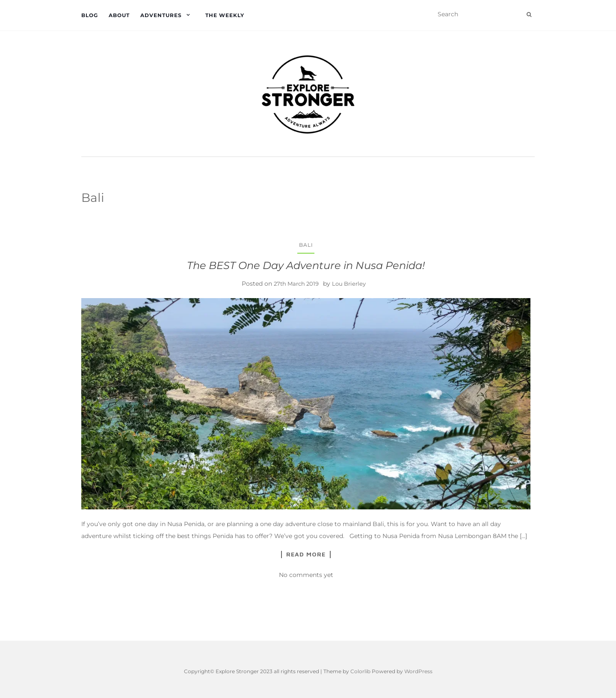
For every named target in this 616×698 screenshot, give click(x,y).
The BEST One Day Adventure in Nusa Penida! (306, 265)
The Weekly (225, 15)
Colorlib (360, 671)
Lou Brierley (349, 284)
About (119, 15)
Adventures (161, 15)
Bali (306, 245)
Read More (306, 554)
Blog (90, 15)
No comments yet (306, 575)
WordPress (418, 671)
